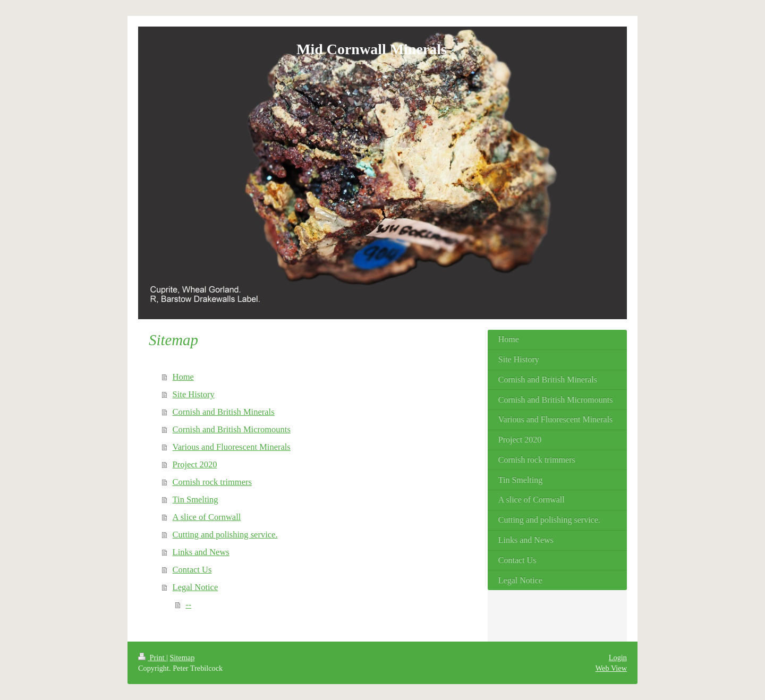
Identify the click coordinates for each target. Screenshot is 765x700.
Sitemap (182, 658)
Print (152, 658)
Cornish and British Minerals (224, 412)
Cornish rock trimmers (212, 482)
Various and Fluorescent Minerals (232, 447)
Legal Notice (195, 587)
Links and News (201, 552)
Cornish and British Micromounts (232, 429)
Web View (611, 668)
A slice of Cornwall (207, 517)
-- (188, 605)
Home (183, 377)
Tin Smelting (195, 500)
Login (618, 658)
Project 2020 (195, 464)
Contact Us (192, 570)
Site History (194, 394)
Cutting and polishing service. (225, 535)
